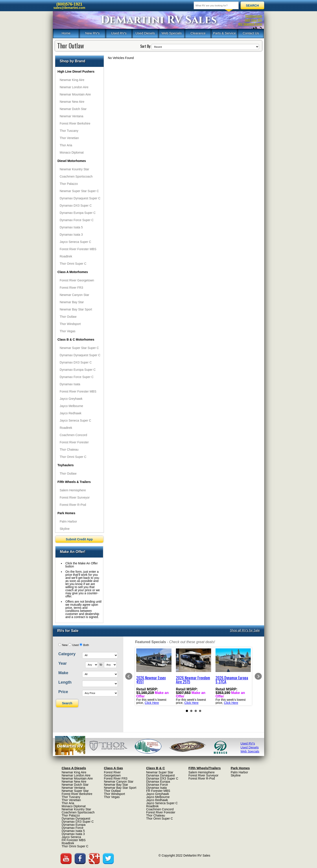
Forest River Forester (74, 442)
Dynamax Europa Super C (78, 213)
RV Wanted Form (250, 24)
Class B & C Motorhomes (76, 339)
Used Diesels (145, 33)
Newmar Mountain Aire (75, 94)
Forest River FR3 (71, 288)
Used (75, 645)
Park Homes (66, 513)
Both (86, 645)
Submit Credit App (79, 539)
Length (65, 682)
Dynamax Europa (74, 825)
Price (63, 692)
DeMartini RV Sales (159, 20)
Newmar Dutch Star (73, 109)
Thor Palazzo (69, 184)
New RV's (92, 33)
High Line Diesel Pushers (76, 72)
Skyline (65, 529)
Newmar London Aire (74, 87)
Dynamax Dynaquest (76, 818)
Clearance (198, 33)
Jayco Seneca (71, 837)
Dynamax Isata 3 (71, 235)
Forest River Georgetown (77, 280)
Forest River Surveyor (75, 497)
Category (67, 654)
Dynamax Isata (70, 384)
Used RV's (119, 33)
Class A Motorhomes (73, 272)
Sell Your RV (253, 20)
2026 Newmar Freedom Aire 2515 (193, 680)
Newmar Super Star (75, 791)
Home (66, 33)
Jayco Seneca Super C (75, 242)
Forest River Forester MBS (78, 249)
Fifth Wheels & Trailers (74, 482)
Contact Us (251, 33)
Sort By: (146, 46)
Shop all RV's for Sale (245, 630)
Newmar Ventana (71, 116)
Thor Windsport (70, 324)
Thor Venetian (69, 138)
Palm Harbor (68, 521)
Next (258, 676)
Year (63, 663)
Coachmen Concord (73, 435)
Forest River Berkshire (75, 123)
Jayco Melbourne (71, 406)
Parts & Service (224, 33)
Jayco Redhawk (71, 413)
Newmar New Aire (72, 102)
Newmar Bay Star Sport (76, 309)
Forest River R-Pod (73, 505)
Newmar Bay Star (72, 302)
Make (63, 673)
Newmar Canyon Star (74, 295)
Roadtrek (66, 256)
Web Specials (172, 33)
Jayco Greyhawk (71, 399)
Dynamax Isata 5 (71, 227)
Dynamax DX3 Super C (76, 206)
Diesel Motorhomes (72, 161)
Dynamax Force (73, 828)
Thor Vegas (68, 331)
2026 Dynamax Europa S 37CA (232, 680)
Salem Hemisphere (73, 490)
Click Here (152, 703)
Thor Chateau (69, 450)
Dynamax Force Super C (77, 220)
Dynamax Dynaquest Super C (80, 198)
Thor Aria (66, 145)
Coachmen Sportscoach (76, 176)
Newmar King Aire (72, 80)
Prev (129, 676)
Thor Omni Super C (73, 264)
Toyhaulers (66, 465)
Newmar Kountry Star (74, 169)
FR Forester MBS (74, 840)
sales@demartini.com (69, 8)
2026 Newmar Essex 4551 (151, 680)
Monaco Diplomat (72, 152)
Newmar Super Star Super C (79, 191)
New (65, 645)
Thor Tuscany (69, 131)
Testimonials (253, 16)
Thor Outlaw (68, 317)
